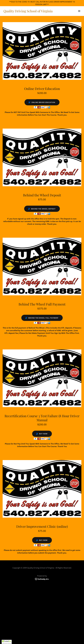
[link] (28, 12)
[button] (79, 11)
